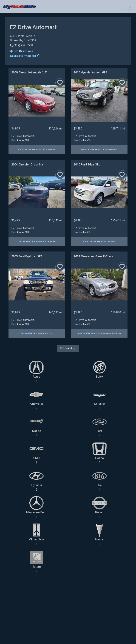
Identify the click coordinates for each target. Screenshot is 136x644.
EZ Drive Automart (23, 136)
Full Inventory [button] (68, 348)
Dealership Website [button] (24, 56)
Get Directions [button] (22, 51)
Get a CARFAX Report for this (37, 149)
